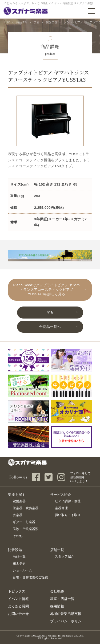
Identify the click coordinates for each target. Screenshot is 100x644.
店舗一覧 (57, 550)
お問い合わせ (18, 614)
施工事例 (19, 563)
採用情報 (57, 606)
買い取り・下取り (68, 515)
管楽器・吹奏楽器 (26, 508)
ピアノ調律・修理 (68, 501)
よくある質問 (18, 606)
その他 (18, 536)
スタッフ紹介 (65, 556)
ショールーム (22, 570)
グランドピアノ (73, 22)
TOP (7, 22)
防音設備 (15, 550)
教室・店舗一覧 (62, 599)
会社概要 (57, 591)
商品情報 (22, 22)
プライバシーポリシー (67, 621)
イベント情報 (18, 599)
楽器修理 (61, 508)
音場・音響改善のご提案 (30, 577)
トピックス (17, 591)
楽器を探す (17, 495)
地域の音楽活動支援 (66, 614)
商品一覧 (19, 556)
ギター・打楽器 (24, 522)
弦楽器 (18, 515)
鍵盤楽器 (52, 22)
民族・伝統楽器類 (26, 529)
